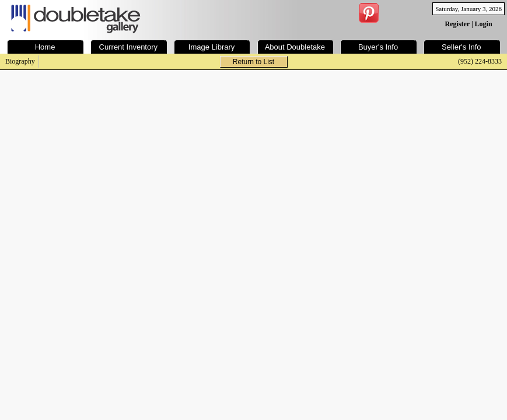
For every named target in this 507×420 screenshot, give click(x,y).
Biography (20, 61)
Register (457, 24)
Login (484, 24)
